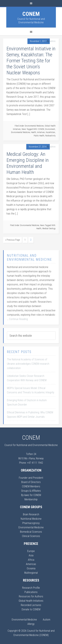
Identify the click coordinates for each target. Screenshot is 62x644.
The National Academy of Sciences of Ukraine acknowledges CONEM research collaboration (28, 364)
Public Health (39, 136)
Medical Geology (49, 228)
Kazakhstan (50, 132)
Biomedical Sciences (31, 532)
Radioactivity (50, 136)
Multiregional (31, 573)
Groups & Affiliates (31, 491)
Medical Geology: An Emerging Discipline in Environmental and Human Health (28, 163)
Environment (50, 129)
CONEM (31, 14)
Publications (31, 592)
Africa (31, 560)
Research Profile (31, 588)
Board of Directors (31, 482)
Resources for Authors (31, 596)
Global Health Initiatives (31, 601)
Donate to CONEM (31, 609)
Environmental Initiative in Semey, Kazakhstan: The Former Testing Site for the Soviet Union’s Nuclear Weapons (31, 61)
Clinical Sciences (31, 536)
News (24, 129)
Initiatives (41, 132)
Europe (31, 551)
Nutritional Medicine (31, 519)
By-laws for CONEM (31, 495)
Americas (31, 564)
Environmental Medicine (34, 126)
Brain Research (31, 514)
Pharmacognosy (31, 523)
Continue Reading (18, 319)
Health (33, 132)
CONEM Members (31, 486)
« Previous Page (12, 240)
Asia (31, 555)
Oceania (31, 568)
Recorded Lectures (31, 605)
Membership (31, 499)
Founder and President (31, 478)
